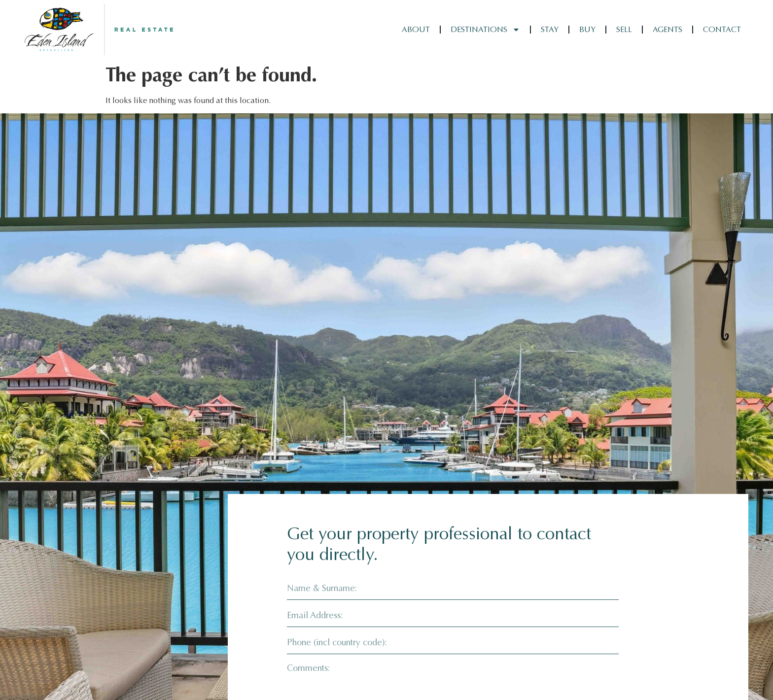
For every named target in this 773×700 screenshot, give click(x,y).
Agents (668, 29)
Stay (550, 29)
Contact (722, 29)
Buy (587, 29)
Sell (624, 29)
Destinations (485, 30)
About (416, 29)
